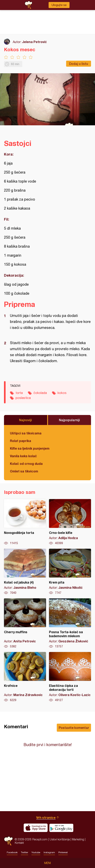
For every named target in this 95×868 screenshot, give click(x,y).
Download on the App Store (36, 828)
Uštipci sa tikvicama (26, 433)
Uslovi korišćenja (60, 839)
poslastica (23, 398)
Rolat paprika (21, 441)
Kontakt (19, 843)
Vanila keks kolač (23, 456)
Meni (47, 863)
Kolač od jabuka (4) (25, 572)
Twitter (24, 852)
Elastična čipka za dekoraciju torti (70, 677)
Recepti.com (8, 841)
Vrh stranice (46, 817)
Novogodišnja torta (25, 522)
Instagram (49, 852)
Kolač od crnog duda (26, 464)
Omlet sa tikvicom (24, 471)
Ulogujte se (59, 5)
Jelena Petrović (34, 42)
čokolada (40, 393)
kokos (62, 393)
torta (19, 393)
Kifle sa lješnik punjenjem (30, 448)
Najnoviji (25, 420)
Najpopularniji (69, 420)
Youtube (36, 852)
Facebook (12, 852)
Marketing (78, 839)
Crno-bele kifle (70, 522)
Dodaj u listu (79, 64)
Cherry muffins (25, 623)
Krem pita (70, 572)
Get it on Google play (61, 828)
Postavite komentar (74, 728)
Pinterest (63, 852)
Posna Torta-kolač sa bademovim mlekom (70, 623)
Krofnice (25, 677)
